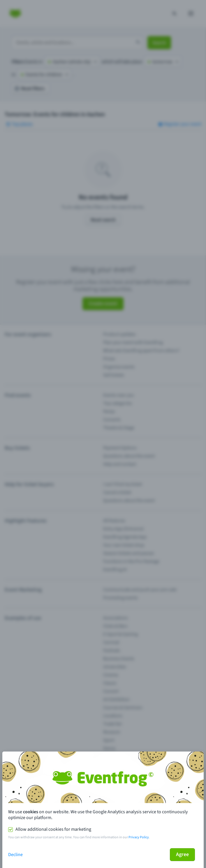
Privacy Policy (139, 837)
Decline (15, 855)
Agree (182, 854)
